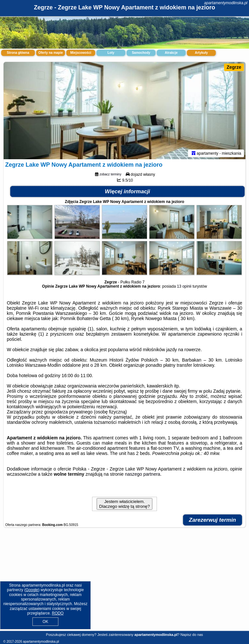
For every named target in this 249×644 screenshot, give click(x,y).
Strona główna (18, 53)
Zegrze (234, 67)
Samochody (141, 53)
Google (32, 590)
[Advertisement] (124, 583)
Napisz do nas (192, 635)
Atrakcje (171, 53)
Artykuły (201, 53)
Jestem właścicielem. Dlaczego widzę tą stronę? (124, 504)
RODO (58, 613)
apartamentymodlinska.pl (226, 3)
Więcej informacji (127, 191)
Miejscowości (81, 53)
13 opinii (184, 286)
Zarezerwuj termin (213, 520)
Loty (111, 53)
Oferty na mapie (51, 53)
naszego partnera (142, 474)
